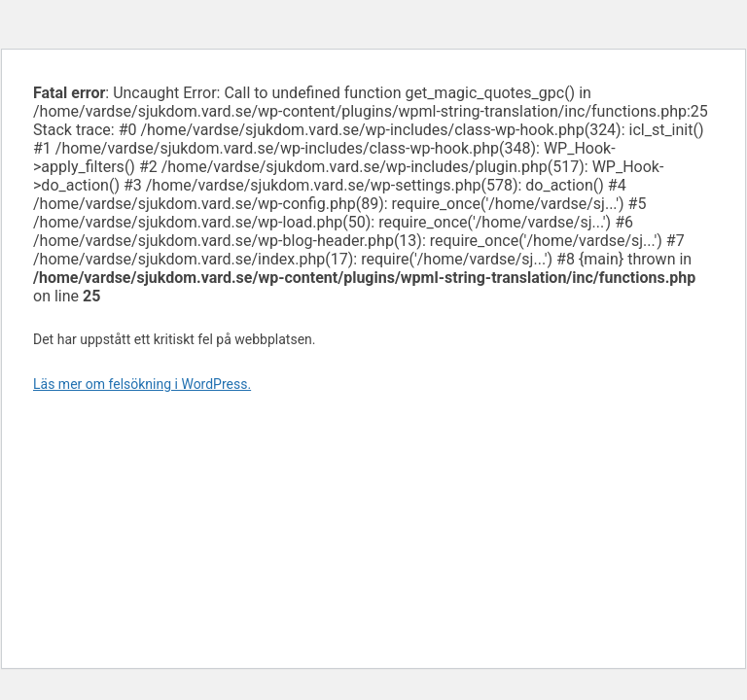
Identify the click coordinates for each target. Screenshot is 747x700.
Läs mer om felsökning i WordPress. (142, 384)
